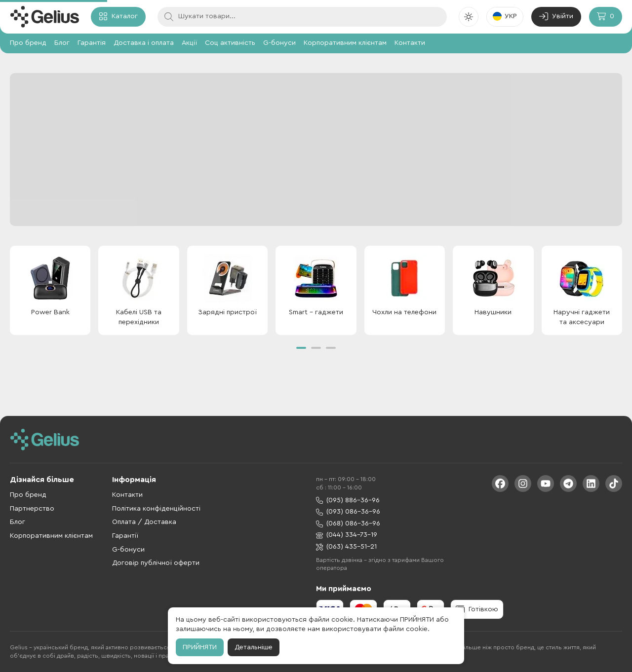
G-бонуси (279, 43)
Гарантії (125, 536)
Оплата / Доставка (144, 522)
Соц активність (230, 43)
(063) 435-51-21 (346, 547)
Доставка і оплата (144, 43)
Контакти (410, 43)
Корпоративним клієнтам (345, 43)
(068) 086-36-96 (348, 524)
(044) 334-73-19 (347, 535)
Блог (62, 43)
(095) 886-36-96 (348, 501)
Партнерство (32, 509)
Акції (189, 43)
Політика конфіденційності (156, 509)
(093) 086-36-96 (348, 512)
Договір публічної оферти (156, 563)
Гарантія (92, 43)
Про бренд (28, 43)
